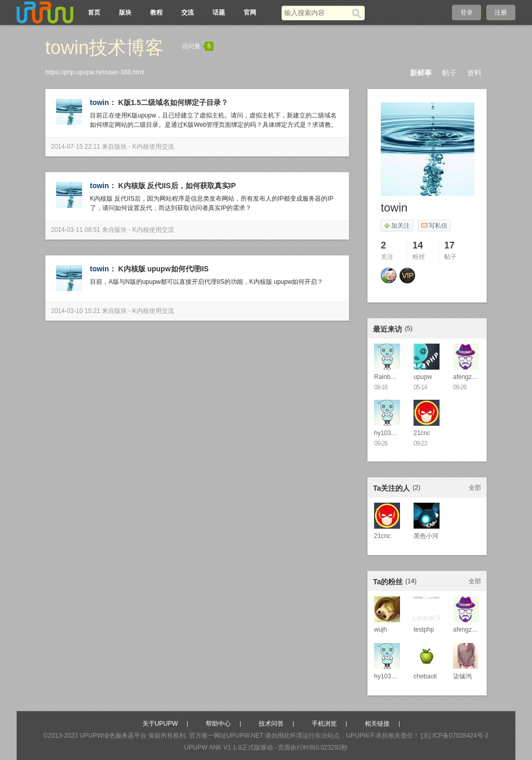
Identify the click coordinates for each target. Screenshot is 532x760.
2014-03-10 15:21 (76, 311)
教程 (156, 12)
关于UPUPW (160, 724)
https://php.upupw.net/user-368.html (95, 72)
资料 (474, 73)
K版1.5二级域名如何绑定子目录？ (173, 102)
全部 (475, 488)
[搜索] (358, 13)
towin (99, 102)
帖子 (449, 73)
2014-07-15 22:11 (76, 147)
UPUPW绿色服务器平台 (113, 736)
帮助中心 (218, 724)
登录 (467, 12)
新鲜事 (421, 73)
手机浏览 (324, 724)
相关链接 (377, 724)
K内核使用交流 (153, 147)
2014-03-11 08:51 (76, 230)
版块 (125, 12)
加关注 (397, 226)
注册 (501, 12)
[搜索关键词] (317, 13)
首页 (94, 12)
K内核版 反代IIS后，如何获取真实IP (177, 186)
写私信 (434, 226)
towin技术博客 (104, 48)
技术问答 (271, 724)
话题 (219, 12)
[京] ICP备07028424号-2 (455, 736)
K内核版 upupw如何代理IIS (163, 269)
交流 (188, 12)
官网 (250, 12)
